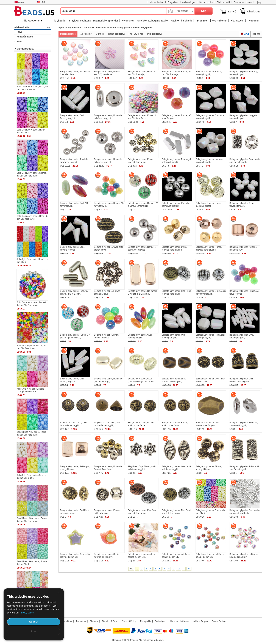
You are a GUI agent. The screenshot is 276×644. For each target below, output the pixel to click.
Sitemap (94, 621)
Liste (256, 34)
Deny (34, 631)
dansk (19, 2)
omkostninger (189, 2)
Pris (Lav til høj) (136, 34)
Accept (34, 622)
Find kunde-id (223, 2)
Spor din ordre (206, 2)
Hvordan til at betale (180, 621)
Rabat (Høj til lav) (117, 34)
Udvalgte (100, 34)
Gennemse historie (243, 2)
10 (179, 569)
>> (189, 569)
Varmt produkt (25, 49)
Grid (245, 34)
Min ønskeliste (157, 2)
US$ (41, 2)
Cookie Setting (219, 621)
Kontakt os (67, 621)
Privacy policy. (27, 613)
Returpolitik (146, 621)
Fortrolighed (161, 621)
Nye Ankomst (86, 34)
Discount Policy (129, 621)
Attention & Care (110, 621)
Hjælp (259, 2)
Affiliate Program (201, 621)
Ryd (49, 28)
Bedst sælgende (68, 34)
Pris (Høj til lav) (154, 34)
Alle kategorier (32, 21)
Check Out (253, 12)
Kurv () (232, 12)
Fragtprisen (173, 2)
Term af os (81, 621)
